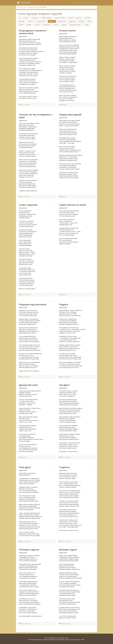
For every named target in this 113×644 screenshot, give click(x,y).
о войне (21, 25)
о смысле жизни (41, 21)
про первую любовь (76, 25)
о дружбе (52, 21)
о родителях (73, 21)
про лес (56, 25)
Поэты (77, 3)
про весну (22, 21)
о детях (90, 21)
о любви (26, 18)
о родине (29, 25)
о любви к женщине (47, 18)
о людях (87, 25)
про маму (82, 21)
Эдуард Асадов (32, 7)
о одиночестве (62, 21)
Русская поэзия (24, 3)
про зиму (88, 18)
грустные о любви (60, 18)
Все (20, 18)
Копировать (63, 105)
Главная (19, 7)
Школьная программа (90, 3)
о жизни (71, 18)
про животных (47, 25)
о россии (37, 25)
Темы (81, 3)
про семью (35, 18)
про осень (79, 18)
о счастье (31, 21)
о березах (64, 25)
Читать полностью (25, 105)
